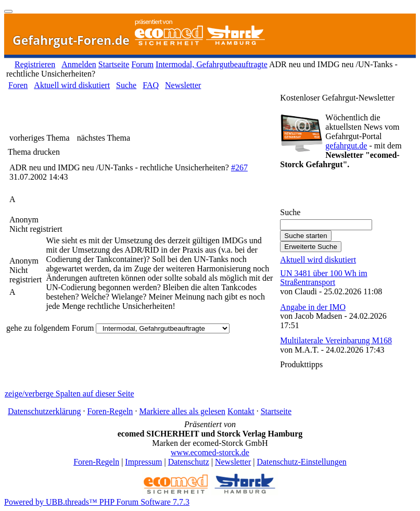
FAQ (151, 85)
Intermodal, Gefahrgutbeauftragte (212, 64)
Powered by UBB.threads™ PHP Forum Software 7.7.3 (97, 502)
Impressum (143, 462)
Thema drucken (34, 152)
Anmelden (79, 64)
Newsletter (183, 85)
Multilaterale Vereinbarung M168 (336, 340)
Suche (126, 85)
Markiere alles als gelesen (182, 411)
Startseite (114, 64)
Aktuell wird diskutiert (72, 85)
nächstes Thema (104, 138)
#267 (239, 167)
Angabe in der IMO (313, 307)
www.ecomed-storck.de (210, 452)
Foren (18, 85)
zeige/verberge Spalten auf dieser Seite (69, 394)
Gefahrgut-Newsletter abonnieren (340, 191)
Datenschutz (189, 462)
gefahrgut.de (346, 146)
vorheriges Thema (40, 138)
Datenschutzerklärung (44, 411)
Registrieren (35, 64)
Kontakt (241, 411)
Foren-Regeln (110, 411)
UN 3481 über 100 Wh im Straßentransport (323, 278)
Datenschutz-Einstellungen (301, 462)
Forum (142, 64)
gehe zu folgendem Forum (50, 328)
